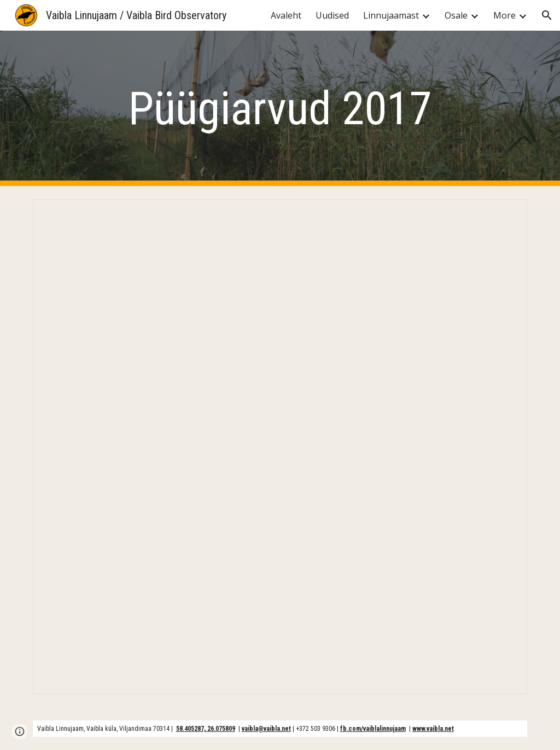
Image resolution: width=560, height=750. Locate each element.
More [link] (504, 15)
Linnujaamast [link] (391, 15)
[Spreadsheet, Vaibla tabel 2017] (280, 447)
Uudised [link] (332, 15)
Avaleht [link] (286, 15)
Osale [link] (456, 15)
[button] (547, 15)
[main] (280, 109)
